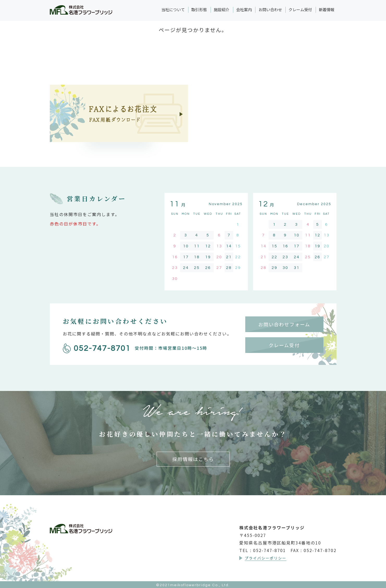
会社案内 (244, 10)
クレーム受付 (300, 10)
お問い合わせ (270, 10)
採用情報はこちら (193, 459)
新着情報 (327, 10)
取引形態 (199, 10)
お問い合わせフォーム (284, 324)
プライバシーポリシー (266, 558)
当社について (173, 10)
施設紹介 (222, 10)
